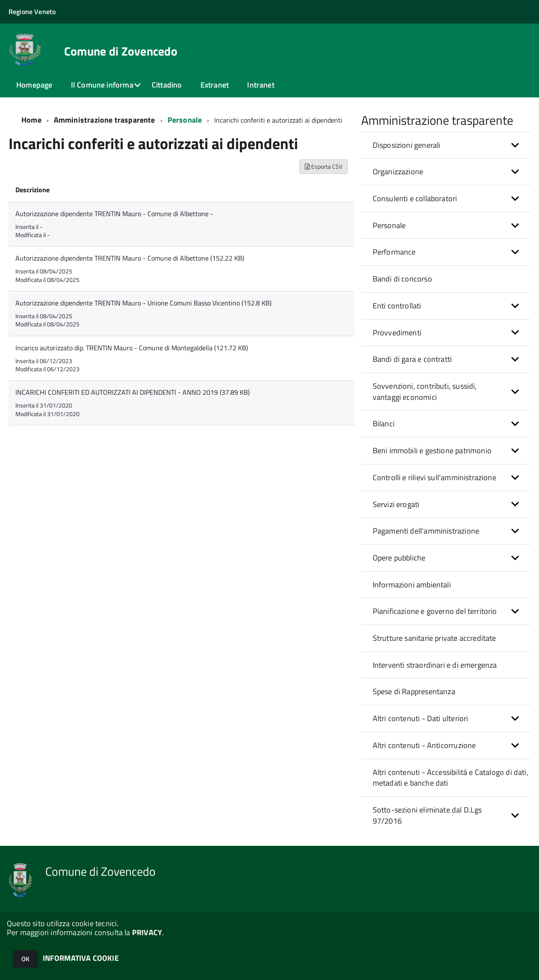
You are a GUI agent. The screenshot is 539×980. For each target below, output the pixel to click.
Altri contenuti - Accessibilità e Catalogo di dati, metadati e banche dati (451, 778)
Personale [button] (389, 225)
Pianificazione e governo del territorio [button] (435, 611)
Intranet (261, 85)
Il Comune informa (102, 85)
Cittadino (167, 85)
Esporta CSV (324, 166)
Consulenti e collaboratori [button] (415, 198)
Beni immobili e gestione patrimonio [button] (432, 450)
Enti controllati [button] (397, 306)
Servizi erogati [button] (396, 504)
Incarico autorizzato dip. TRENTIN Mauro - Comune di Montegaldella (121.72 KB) (132, 348)
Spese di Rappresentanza (414, 691)
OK (25, 959)
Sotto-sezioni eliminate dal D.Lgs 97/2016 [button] (427, 815)
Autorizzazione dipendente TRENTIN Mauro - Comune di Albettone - (114, 214)
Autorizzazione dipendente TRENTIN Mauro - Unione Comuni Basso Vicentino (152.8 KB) (143, 303)
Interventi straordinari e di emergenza (435, 665)
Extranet (215, 85)
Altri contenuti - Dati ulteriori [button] (421, 718)
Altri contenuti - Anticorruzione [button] (424, 745)
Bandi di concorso (402, 279)
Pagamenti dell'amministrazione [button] (426, 531)
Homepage (34, 85)
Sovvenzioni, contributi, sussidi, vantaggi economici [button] (425, 392)
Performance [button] (394, 252)
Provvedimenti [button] (397, 333)
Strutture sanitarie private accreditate (434, 638)
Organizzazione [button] (398, 172)
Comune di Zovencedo (121, 51)
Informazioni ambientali (412, 585)
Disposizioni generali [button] (407, 145)
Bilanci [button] (384, 424)
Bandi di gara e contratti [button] (412, 359)
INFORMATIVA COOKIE (81, 958)
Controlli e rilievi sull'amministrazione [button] (434, 477)
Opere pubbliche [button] (399, 558)
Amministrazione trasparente (105, 120)
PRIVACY (147, 932)
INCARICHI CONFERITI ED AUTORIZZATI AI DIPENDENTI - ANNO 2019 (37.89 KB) (133, 392)
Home (31, 120)
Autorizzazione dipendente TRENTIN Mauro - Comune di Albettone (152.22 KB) (130, 258)
